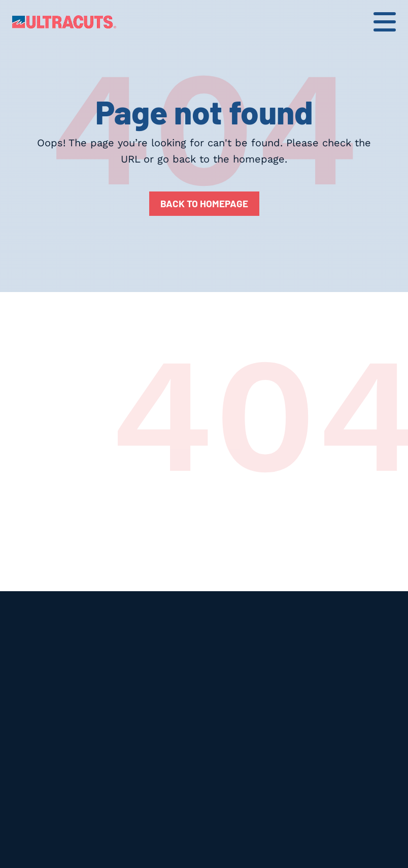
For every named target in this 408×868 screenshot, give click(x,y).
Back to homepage (204, 203)
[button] (385, 22)
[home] (64, 22)
